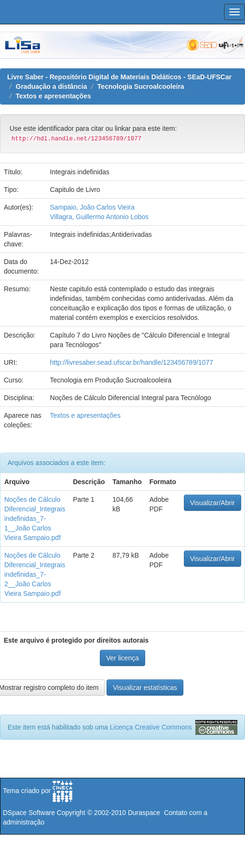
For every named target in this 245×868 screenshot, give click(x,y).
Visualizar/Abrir (213, 503)
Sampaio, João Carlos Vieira (92, 207)
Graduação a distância (51, 86)
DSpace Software (29, 813)
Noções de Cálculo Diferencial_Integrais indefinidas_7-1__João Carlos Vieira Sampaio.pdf (35, 519)
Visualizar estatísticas (145, 688)
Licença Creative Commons (151, 727)
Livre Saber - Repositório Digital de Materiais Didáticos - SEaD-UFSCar (119, 77)
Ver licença (122, 658)
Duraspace (144, 813)
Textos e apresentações (53, 96)
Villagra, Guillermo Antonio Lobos (100, 217)
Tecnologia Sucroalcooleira (141, 86)
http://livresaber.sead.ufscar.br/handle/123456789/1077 (132, 362)
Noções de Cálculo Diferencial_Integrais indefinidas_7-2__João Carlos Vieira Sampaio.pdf (35, 574)
